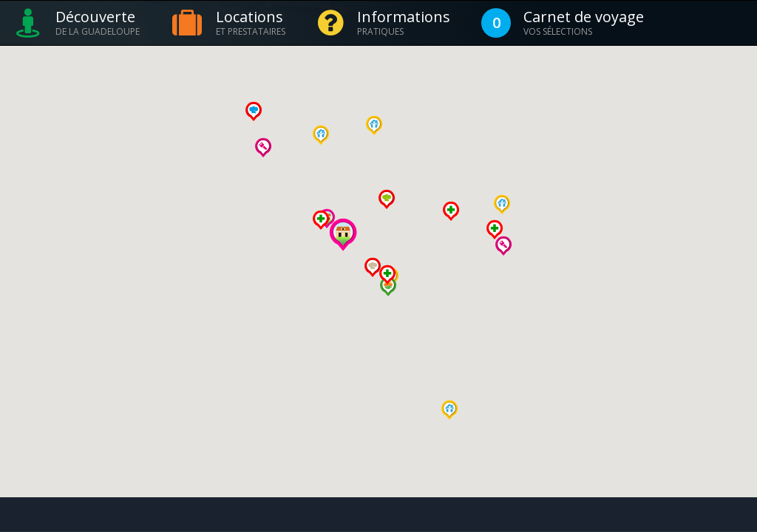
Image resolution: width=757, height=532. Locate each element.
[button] (321, 135)
